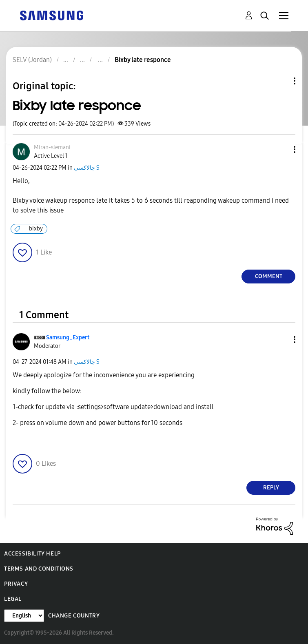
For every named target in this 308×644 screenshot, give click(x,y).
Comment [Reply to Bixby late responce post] (269, 276)
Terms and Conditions (39, 569)
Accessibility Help (32, 554)
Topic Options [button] (281, 81)
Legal (13, 599)
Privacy (16, 584)
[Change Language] (24, 616)
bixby (36, 229)
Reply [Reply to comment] (271, 488)
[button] (281, 149)
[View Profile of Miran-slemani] (52, 147)
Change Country (74, 616)
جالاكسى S (87, 168)
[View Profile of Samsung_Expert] (68, 337)
